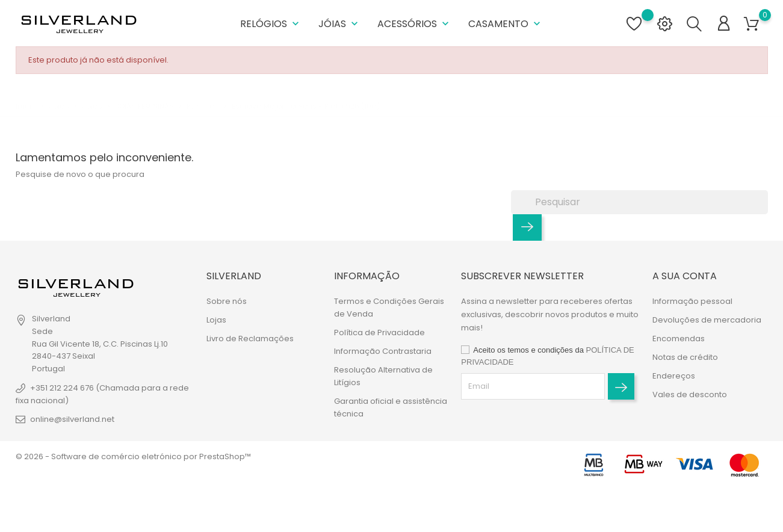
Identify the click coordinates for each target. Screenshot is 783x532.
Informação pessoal (692, 301)
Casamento (506, 24)
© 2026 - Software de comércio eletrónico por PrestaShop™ (133, 456)
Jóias (339, 24)
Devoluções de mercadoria (707, 320)
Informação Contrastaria (383, 351)
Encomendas (679, 339)
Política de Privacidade (379, 332)
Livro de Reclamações (250, 339)
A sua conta (685, 276)
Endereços (674, 376)
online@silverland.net (72, 419)
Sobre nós (227, 301)
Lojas (216, 320)
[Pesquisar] (639, 202)
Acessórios (414, 24)
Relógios (271, 24)
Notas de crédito (685, 357)
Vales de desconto (690, 394)
